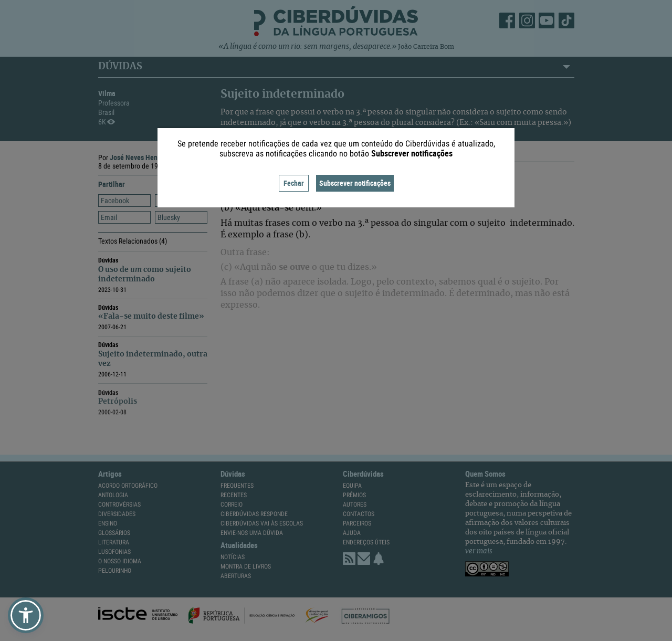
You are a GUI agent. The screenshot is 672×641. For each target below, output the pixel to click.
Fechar (294, 183)
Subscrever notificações (355, 183)
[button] (26, 615)
